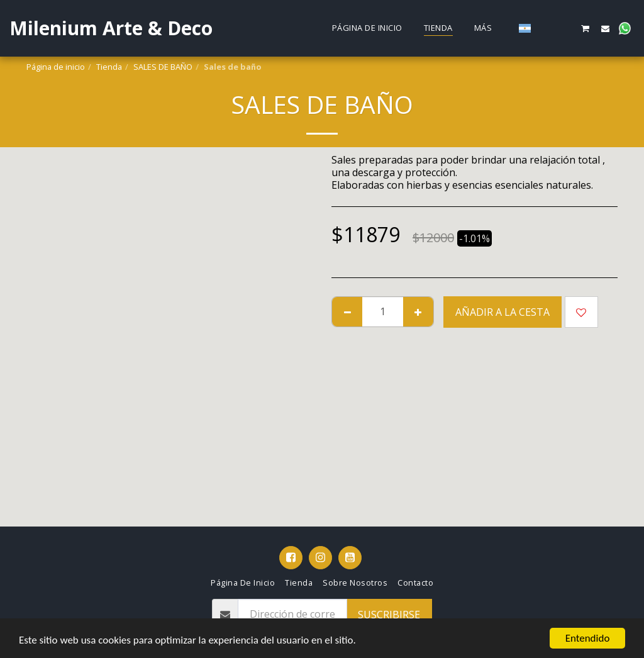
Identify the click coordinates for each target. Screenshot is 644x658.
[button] (546, 28)
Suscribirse (389, 615)
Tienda (109, 67)
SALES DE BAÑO (163, 67)
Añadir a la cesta (502, 312)
